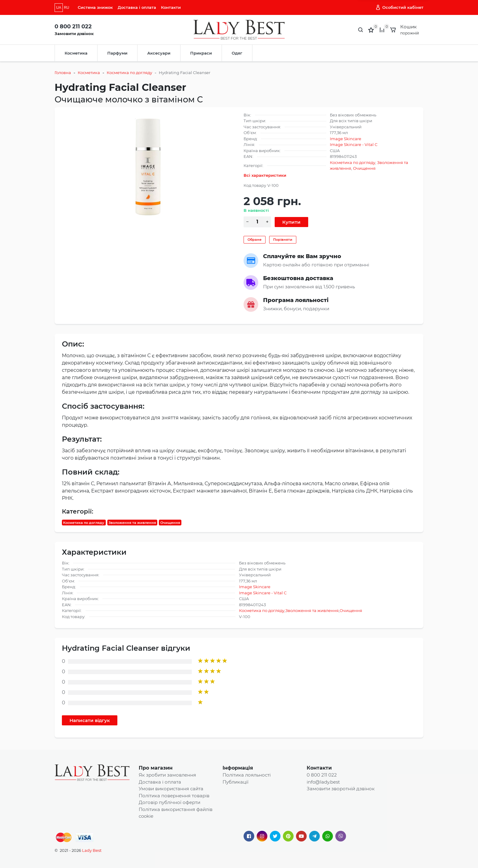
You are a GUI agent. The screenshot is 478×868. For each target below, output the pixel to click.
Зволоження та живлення (132, 522)
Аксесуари (159, 53)
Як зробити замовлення (167, 775)
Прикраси (201, 53)
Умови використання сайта (171, 789)
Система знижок (95, 7)
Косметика (76, 53)
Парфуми (117, 53)
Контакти (171, 7)
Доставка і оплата (137, 7)
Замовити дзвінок (74, 34)
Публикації (235, 782)
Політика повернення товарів (174, 796)
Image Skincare (346, 139)
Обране (255, 240)
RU (67, 8)
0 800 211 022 (73, 27)
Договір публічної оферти (169, 802)
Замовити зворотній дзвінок (341, 789)
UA (59, 8)
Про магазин (156, 768)
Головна (63, 73)
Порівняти (283, 240)
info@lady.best (323, 782)
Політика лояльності (247, 775)
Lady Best (92, 850)
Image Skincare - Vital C (354, 144)
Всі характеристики (265, 175)
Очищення (364, 168)
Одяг (237, 53)
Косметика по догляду (129, 73)
